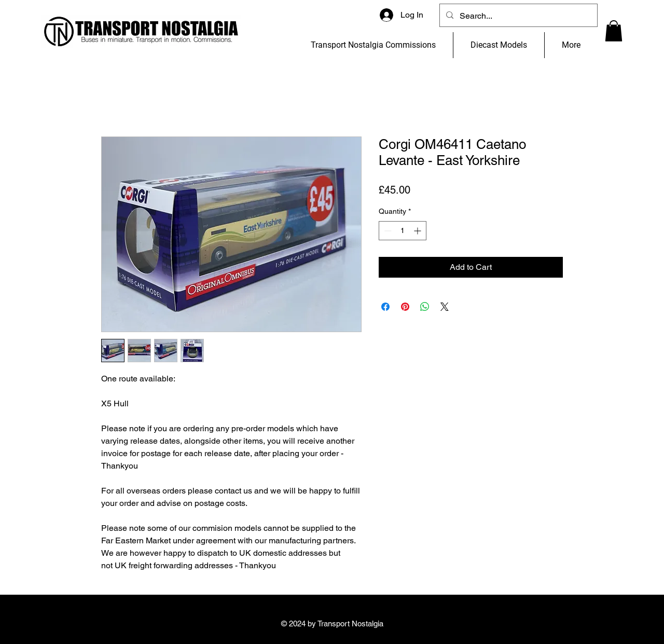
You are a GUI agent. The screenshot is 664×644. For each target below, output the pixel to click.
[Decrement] (387, 231)
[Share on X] (445, 307)
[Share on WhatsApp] (425, 307)
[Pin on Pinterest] (405, 307)
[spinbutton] (403, 231)
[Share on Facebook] (385, 307)
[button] (614, 31)
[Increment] (418, 231)
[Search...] (517, 16)
